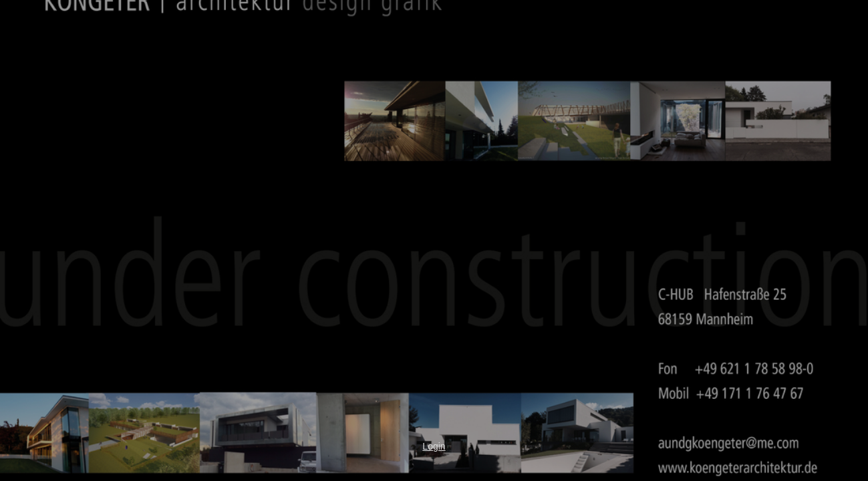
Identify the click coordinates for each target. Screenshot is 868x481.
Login (434, 446)
